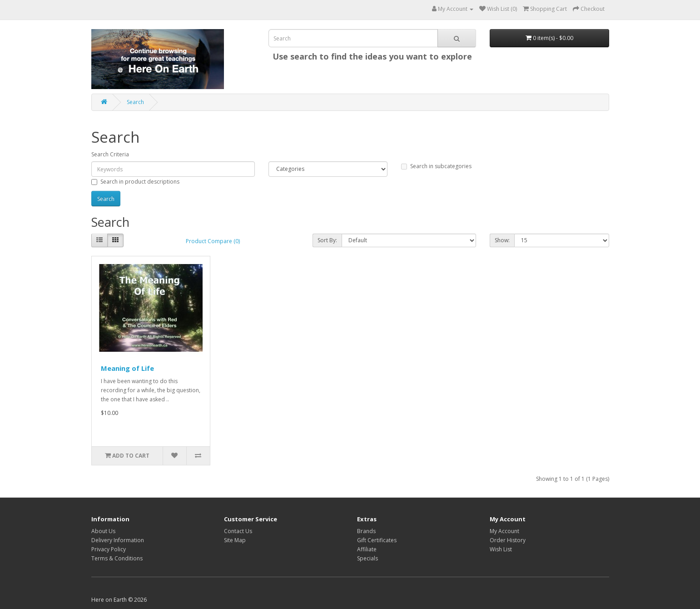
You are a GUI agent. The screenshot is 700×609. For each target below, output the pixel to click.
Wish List (501, 549)
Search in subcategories (436, 166)
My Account (504, 531)
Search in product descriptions (135, 182)
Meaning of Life (127, 368)
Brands (366, 531)
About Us (103, 531)
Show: (502, 240)
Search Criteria (110, 154)
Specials (367, 558)
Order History (508, 540)
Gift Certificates (377, 540)
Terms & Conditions (117, 558)
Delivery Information (118, 540)
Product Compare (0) (213, 241)
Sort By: (327, 240)
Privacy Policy (109, 549)
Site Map (235, 540)
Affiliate (367, 549)
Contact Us (238, 531)
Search (135, 102)
